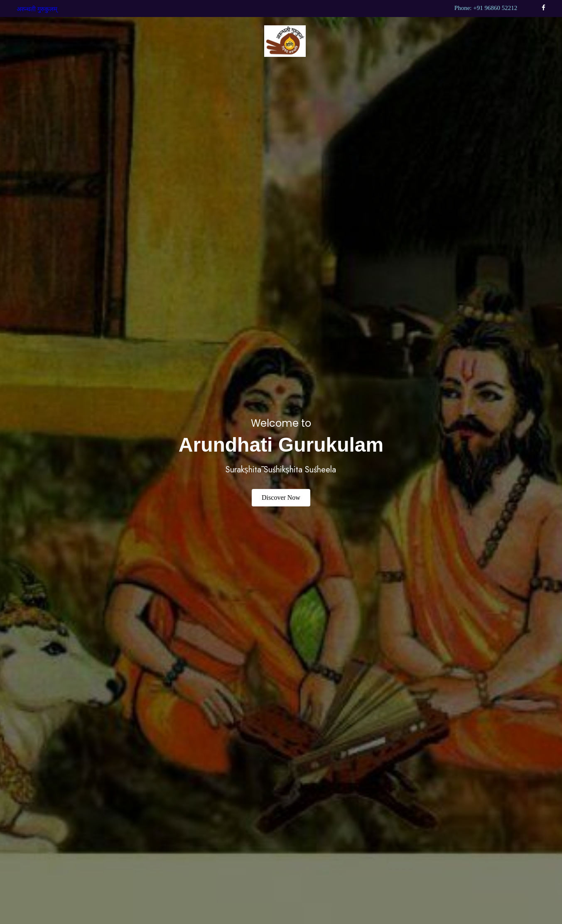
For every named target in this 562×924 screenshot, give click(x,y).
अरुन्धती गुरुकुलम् (37, 9)
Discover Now (281, 497)
